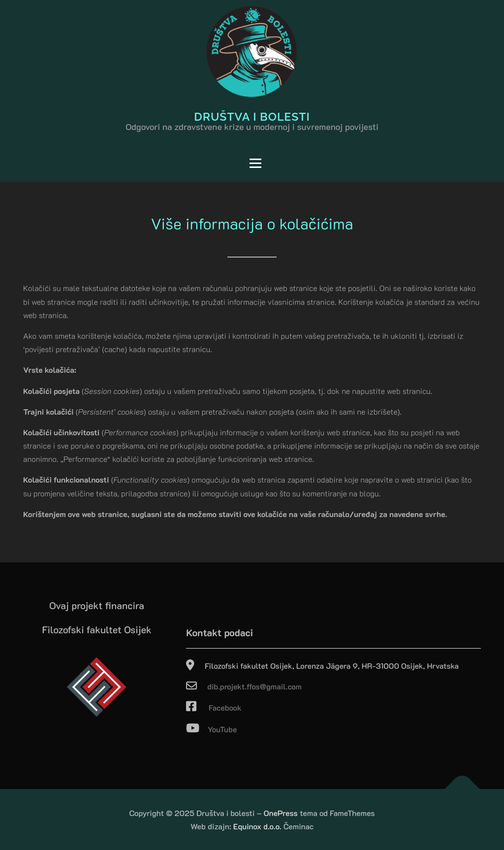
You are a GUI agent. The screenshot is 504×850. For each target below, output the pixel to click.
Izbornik (146, 163)
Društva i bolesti (252, 116)
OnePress (281, 813)
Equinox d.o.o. (257, 826)
